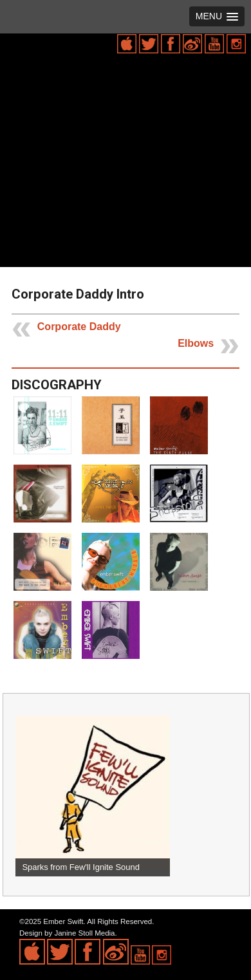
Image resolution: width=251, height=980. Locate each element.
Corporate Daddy (79, 327)
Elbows (196, 343)
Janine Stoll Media (84, 933)
